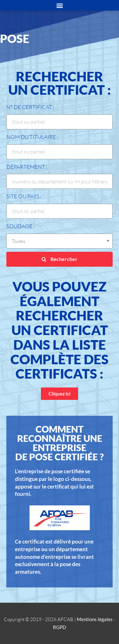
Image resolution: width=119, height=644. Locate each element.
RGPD (60, 627)
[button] (60, 394)
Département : (27, 167)
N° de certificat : (30, 107)
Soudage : (20, 226)
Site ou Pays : (24, 196)
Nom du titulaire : (32, 137)
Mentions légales (95, 619)
